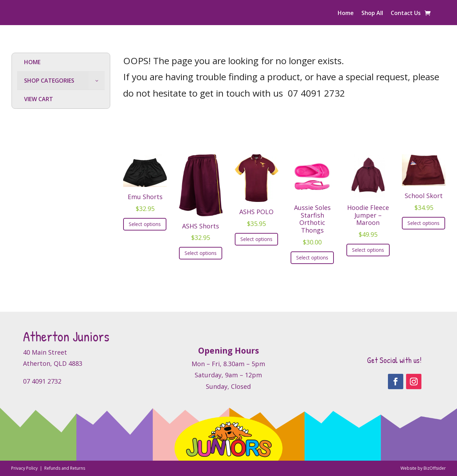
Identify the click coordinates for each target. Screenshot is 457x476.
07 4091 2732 (316, 93)
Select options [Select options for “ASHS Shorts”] (201, 253)
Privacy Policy (25, 468)
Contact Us (406, 14)
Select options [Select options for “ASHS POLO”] (256, 239)
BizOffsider (435, 468)
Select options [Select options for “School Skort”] (424, 223)
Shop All (372, 14)
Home (346, 14)
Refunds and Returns (65, 468)
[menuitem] (61, 62)
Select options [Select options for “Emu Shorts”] (145, 224)
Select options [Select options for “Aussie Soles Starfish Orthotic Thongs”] (312, 258)
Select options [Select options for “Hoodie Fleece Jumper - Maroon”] (368, 250)
